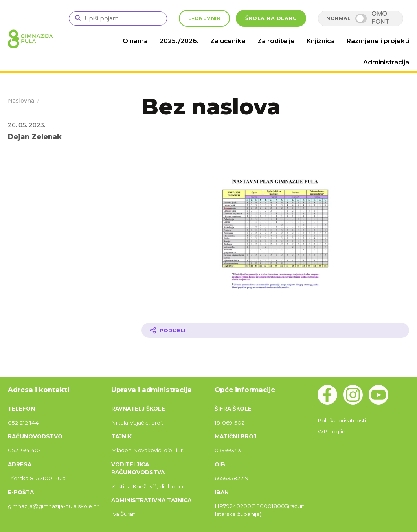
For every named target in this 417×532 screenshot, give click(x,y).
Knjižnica (321, 41)
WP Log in (332, 431)
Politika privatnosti (342, 420)
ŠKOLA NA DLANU (271, 18)
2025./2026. (179, 41)
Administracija (386, 62)
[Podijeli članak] (275, 330)
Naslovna (21, 101)
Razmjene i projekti (378, 41)
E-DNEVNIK (205, 18)
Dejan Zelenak (35, 137)
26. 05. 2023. (27, 125)
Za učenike (228, 41)
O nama (135, 41)
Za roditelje (276, 41)
